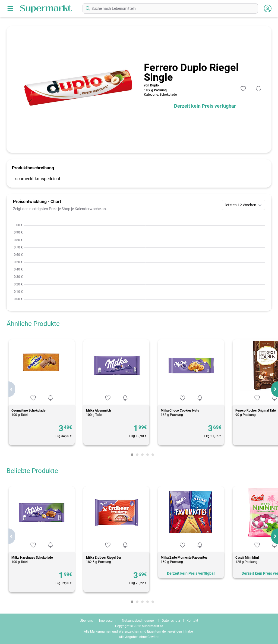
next (275, 389)
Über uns (86, 621)
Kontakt (192, 621)
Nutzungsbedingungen (139, 621)
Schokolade (168, 95)
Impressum (107, 621)
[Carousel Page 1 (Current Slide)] (132, 455)
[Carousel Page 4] (148, 455)
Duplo (154, 85)
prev (12, 389)
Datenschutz (171, 621)
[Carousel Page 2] (137, 455)
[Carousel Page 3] (142, 455)
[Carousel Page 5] (153, 455)
